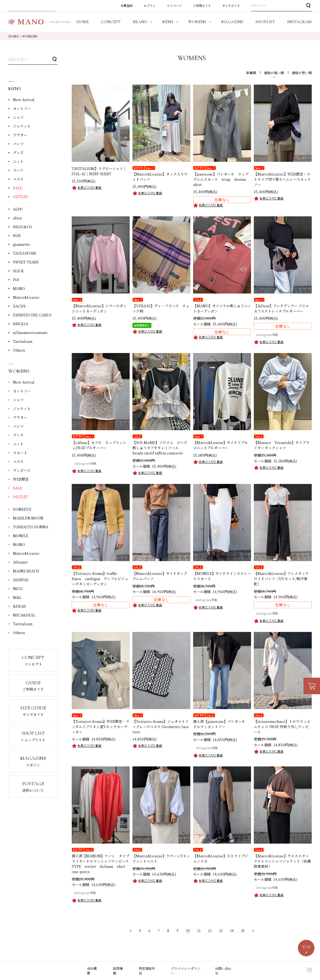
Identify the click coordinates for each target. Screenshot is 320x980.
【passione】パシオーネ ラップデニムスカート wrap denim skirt (221, 179)
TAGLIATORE (25, 253)
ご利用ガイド (202, 6)
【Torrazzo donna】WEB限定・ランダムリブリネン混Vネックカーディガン (101, 727)
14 (232, 931)
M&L (17, 597)
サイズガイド (231, 6)
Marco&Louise (26, 297)
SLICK (18, 271)
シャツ (18, 117)
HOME (14, 36)
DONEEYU (22, 509)
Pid (16, 280)
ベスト (18, 179)
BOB (17, 235)
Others (19, 350)
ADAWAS (21, 580)
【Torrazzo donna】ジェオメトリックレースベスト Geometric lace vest (161, 727)
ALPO (18, 209)
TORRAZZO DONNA (31, 527)
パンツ (18, 144)
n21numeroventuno (30, 332)
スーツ (18, 170)
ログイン (150, 6)
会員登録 (127, 6)
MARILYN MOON (28, 518)
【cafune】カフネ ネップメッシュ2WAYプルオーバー (99, 445)
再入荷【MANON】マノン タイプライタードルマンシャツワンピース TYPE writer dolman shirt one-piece (102, 864)
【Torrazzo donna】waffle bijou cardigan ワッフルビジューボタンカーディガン (100, 579)
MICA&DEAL (24, 615)
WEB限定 (21, 479)
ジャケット (22, 126)
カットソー (22, 108)
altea (17, 218)
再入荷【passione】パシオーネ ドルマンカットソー (221, 724)
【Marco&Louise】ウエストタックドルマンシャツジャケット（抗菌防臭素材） (282, 861)
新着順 (251, 73)
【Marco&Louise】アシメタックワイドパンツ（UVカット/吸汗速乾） (281, 579)
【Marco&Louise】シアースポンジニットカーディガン (99, 308)
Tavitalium (23, 341)
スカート (20, 453)
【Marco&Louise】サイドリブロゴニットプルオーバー (221, 445)
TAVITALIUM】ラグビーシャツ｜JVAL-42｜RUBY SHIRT (99, 171)
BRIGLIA (21, 324)
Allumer (20, 562)
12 (210, 931)
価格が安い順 (302, 73)
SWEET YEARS (26, 262)
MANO (19, 288)
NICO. (18, 589)
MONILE (21, 536)
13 (221, 931)
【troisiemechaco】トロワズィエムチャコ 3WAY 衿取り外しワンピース (282, 727)
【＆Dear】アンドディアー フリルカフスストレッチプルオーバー (281, 308)
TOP (306, 947)
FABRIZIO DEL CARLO (32, 315)
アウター (20, 135)
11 (199, 931)
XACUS (19, 306)
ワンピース (22, 470)
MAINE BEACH (26, 571)
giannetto (21, 244)
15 (243, 931)
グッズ (18, 153)
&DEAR (19, 606)
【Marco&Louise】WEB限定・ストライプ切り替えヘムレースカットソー (282, 179)
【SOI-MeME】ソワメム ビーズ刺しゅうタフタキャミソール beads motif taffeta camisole (160, 448)
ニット (18, 161)
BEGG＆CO (22, 227)
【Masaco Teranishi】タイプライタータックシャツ (282, 445)
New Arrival (24, 100)
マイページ (174, 6)
